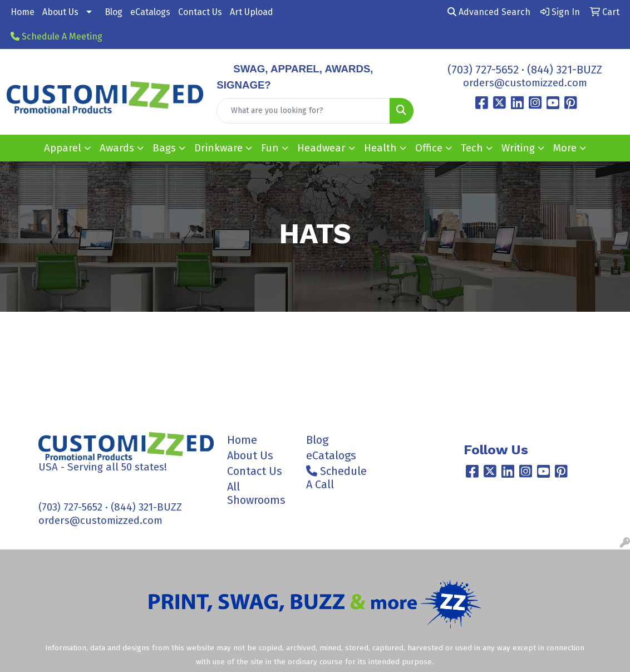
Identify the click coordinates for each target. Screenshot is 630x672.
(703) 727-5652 (483, 70)
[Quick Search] (303, 111)
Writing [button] (518, 148)
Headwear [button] (321, 148)
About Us (60, 12)
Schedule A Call (336, 478)
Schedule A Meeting (56, 36)
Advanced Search (489, 12)
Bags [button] (164, 148)
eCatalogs (150, 12)
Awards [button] (117, 148)
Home (23, 12)
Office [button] (429, 148)
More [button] (565, 148)
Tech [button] (472, 148)
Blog (114, 12)
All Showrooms (256, 493)
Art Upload (252, 12)
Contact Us (200, 12)
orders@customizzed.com (525, 83)
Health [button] (380, 148)
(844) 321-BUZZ (565, 70)
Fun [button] (270, 148)
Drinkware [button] (218, 148)
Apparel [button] (63, 148)
